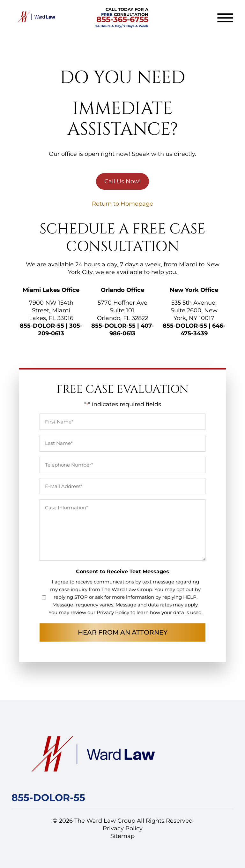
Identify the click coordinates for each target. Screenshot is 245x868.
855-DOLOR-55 (42, 326)
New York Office (194, 290)
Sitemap (122, 836)
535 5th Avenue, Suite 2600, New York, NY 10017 (194, 310)
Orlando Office (122, 290)
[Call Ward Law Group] (48, 799)
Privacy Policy (113, 612)
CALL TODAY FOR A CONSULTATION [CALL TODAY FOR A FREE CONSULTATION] (122, 17)
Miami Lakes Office (51, 290)
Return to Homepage (122, 204)
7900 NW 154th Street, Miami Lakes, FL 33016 (51, 310)
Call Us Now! (122, 181)
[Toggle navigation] (225, 18)
